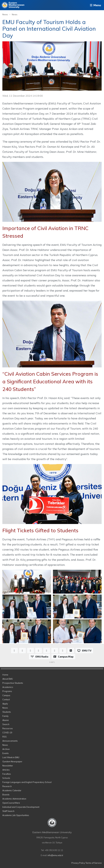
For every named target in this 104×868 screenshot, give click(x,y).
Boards (6, 795)
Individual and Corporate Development (21, 807)
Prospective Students (13, 683)
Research (7, 786)
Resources (8, 728)
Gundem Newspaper (12, 761)
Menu (95, 5)
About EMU (8, 679)
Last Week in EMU (11, 757)
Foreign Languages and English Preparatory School (27, 782)
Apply (5, 704)
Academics (8, 687)
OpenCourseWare (11, 803)
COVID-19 (7, 733)
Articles (6, 770)
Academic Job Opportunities (16, 815)
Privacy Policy (78, 863)
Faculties (7, 774)
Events (6, 753)
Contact (6, 699)
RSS (5, 737)
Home (5, 675)
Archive (6, 749)
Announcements (10, 741)
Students (7, 712)
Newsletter (8, 766)
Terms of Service (94, 863)
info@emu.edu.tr (55, 855)
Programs (7, 691)
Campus (6, 695)
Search (6, 724)
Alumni (6, 720)
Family (5, 716)
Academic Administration (14, 799)
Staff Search (8, 811)
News (5, 14)
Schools (6, 778)
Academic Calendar (12, 790)
